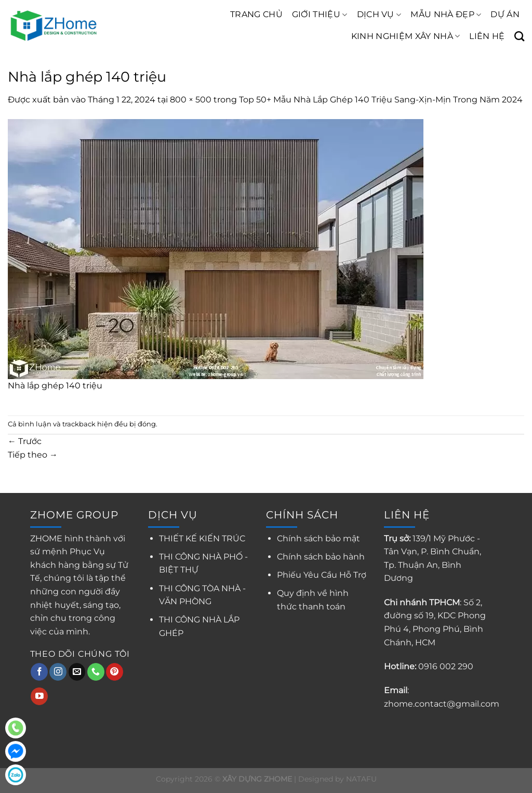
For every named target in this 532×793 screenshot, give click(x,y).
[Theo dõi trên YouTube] (39, 696)
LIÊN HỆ (487, 36)
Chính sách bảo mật (318, 538)
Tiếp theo (33, 455)
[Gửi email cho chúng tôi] (77, 672)
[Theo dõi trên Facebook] (39, 672)
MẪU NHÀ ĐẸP (446, 15)
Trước (25, 441)
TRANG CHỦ (256, 14)
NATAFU (361, 779)
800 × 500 (191, 100)
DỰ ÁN (505, 14)
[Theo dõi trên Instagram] (58, 672)
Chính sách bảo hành (321, 557)
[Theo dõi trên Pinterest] (115, 672)
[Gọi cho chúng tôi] (96, 672)
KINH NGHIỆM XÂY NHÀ (406, 36)
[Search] (519, 36)
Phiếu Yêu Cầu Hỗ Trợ (322, 575)
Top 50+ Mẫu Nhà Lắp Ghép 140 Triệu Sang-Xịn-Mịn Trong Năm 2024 (381, 100)
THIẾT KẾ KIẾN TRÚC (202, 538)
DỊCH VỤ (379, 15)
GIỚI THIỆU (320, 15)
